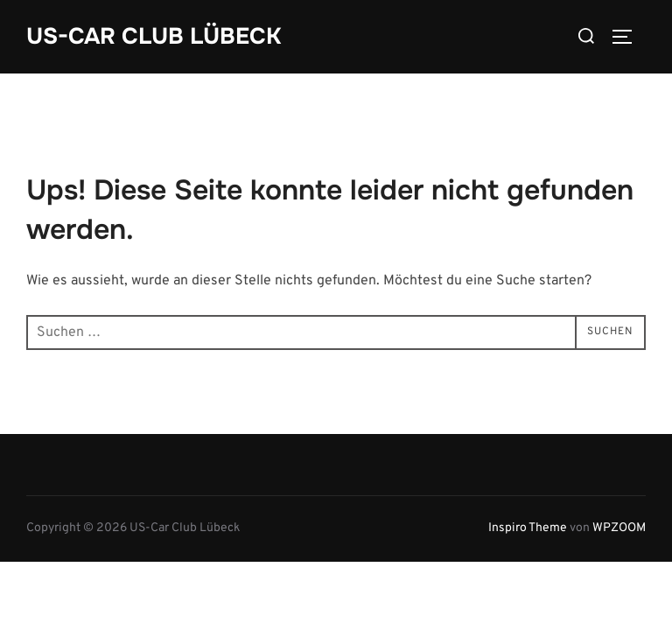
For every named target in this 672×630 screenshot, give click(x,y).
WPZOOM (619, 527)
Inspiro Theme (528, 527)
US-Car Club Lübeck (154, 36)
